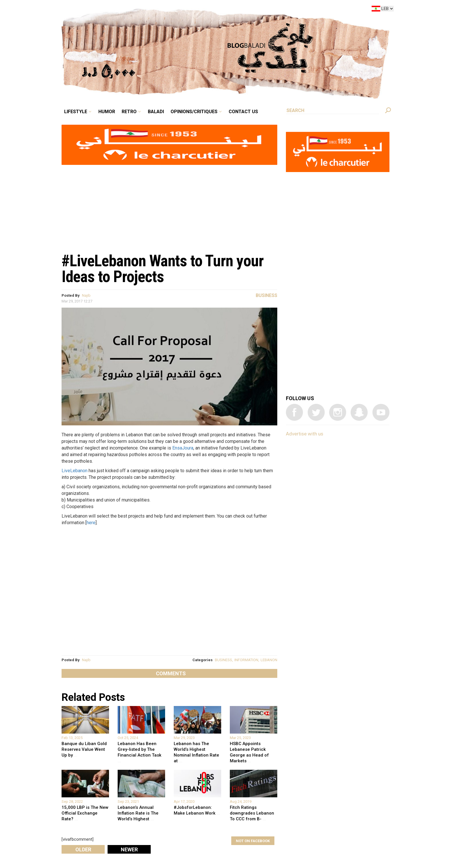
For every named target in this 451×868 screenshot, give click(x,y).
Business (266, 295)
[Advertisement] (169, 206)
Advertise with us (305, 434)
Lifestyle (76, 112)
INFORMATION (246, 660)
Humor (107, 112)
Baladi (156, 112)
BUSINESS (223, 660)
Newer (129, 849)
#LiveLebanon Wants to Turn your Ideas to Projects (163, 269)
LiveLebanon (74, 471)
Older (83, 849)
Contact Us (243, 112)
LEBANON (269, 660)
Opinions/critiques (194, 112)
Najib (86, 295)
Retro (129, 112)
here (91, 523)
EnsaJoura (183, 448)
